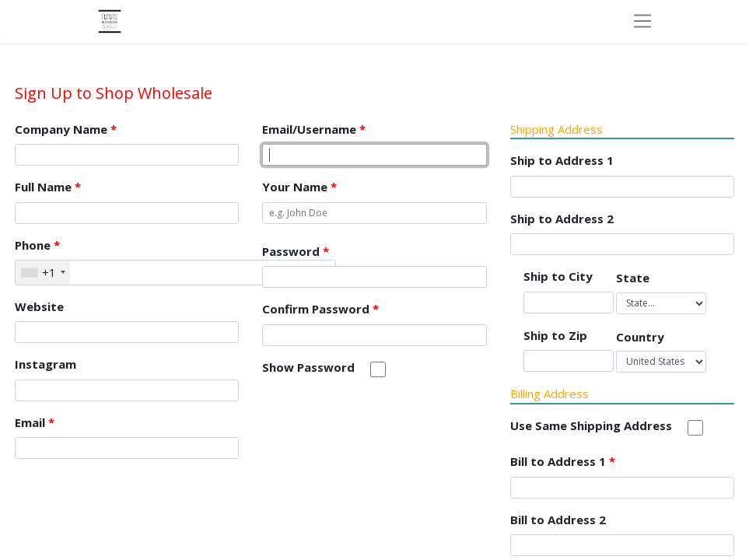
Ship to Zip (555, 335)
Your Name (299, 187)
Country (640, 337)
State (633, 278)
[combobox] (43, 273)
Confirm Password (320, 309)
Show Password (308, 367)
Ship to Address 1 (562, 160)
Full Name (48, 187)
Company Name (66, 129)
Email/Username (314, 129)
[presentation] (380, 425)
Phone (37, 245)
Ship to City (558, 276)
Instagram (45, 364)
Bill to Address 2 (558, 520)
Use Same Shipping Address (591, 425)
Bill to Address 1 (563, 461)
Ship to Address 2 (562, 219)
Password (296, 251)
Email (35, 422)
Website (39, 306)
